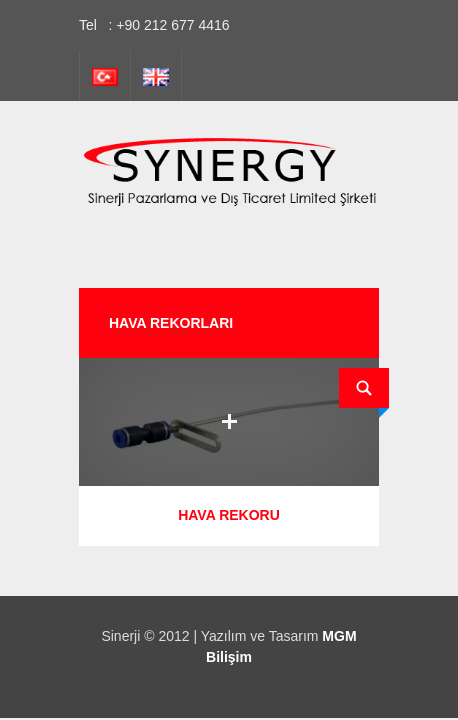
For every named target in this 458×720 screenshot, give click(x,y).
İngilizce (156, 76)
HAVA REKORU (229, 515)
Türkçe (105, 76)
